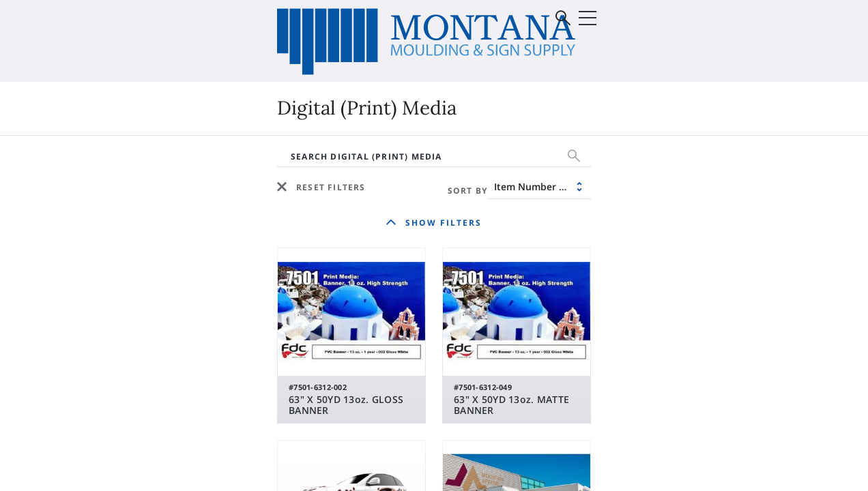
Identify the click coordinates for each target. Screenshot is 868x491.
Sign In (744, 64)
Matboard (485, 201)
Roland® (280, 201)
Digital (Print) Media (143, 181)
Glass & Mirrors (665, 181)
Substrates (120, 201)
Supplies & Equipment (149, 222)
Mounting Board (502, 222)
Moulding (484, 181)
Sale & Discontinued (309, 222)
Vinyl (270, 181)
